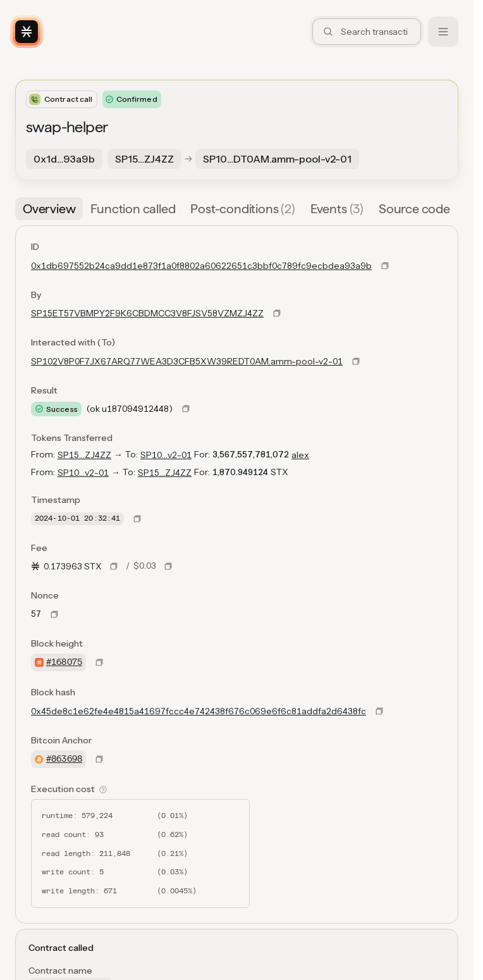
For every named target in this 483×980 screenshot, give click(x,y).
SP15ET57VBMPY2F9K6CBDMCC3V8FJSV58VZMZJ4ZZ (147, 313)
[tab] (49, 209)
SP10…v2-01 (166, 455)
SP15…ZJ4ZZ (84, 455)
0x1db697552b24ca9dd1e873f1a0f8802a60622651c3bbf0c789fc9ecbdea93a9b (201, 266)
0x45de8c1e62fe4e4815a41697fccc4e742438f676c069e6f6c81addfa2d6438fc (199, 711)
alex (300, 455)
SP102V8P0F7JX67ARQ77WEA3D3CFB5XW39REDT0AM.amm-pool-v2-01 (187, 361)
